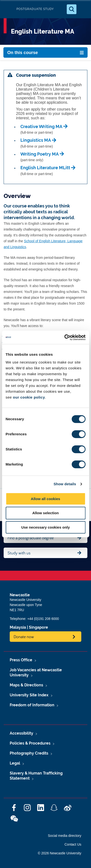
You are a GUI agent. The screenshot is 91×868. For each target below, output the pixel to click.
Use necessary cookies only (45, 527)
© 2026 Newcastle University (60, 853)
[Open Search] (72, 9)
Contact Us (73, 844)
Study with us (19, 553)
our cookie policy (29, 397)
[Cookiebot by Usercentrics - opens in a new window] (65, 337)
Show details (65, 484)
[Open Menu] (83, 9)
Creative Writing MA (41, 126)
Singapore (38, 627)
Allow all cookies (45, 499)
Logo (8, 9)
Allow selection (45, 513)
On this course (23, 53)
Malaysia (18, 627)
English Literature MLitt (45, 168)
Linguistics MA (36, 140)
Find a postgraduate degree (31, 538)
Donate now (24, 637)
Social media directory (65, 836)
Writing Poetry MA (40, 154)
